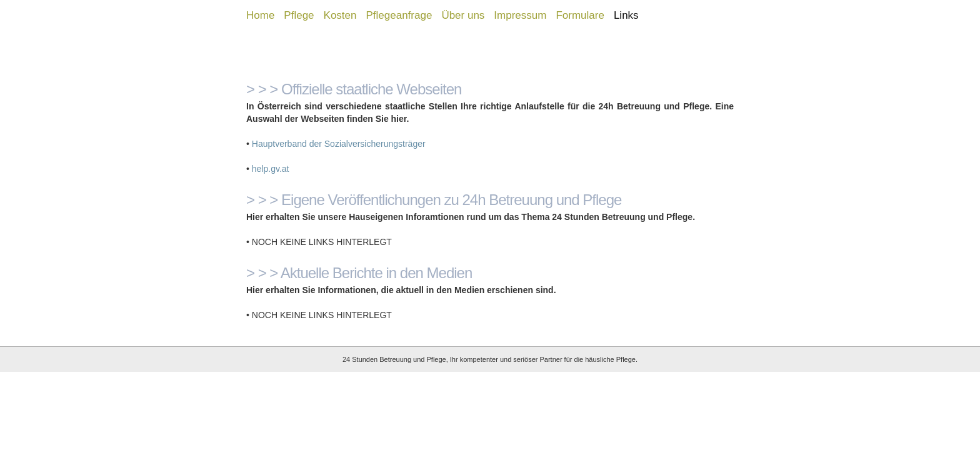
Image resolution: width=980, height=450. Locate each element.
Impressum (520, 15)
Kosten (340, 15)
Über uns (463, 15)
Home (260, 15)
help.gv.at (271, 169)
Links (626, 15)
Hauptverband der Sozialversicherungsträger (339, 144)
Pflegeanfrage (399, 15)
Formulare (580, 15)
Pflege (299, 15)
